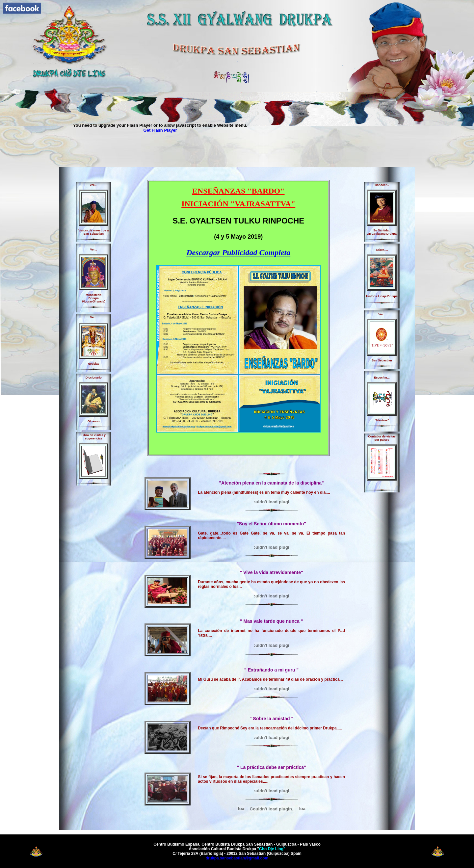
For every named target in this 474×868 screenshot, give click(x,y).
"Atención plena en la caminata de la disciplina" (271, 483)
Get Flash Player (160, 130)
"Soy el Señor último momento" (271, 524)
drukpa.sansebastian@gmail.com (237, 858)
